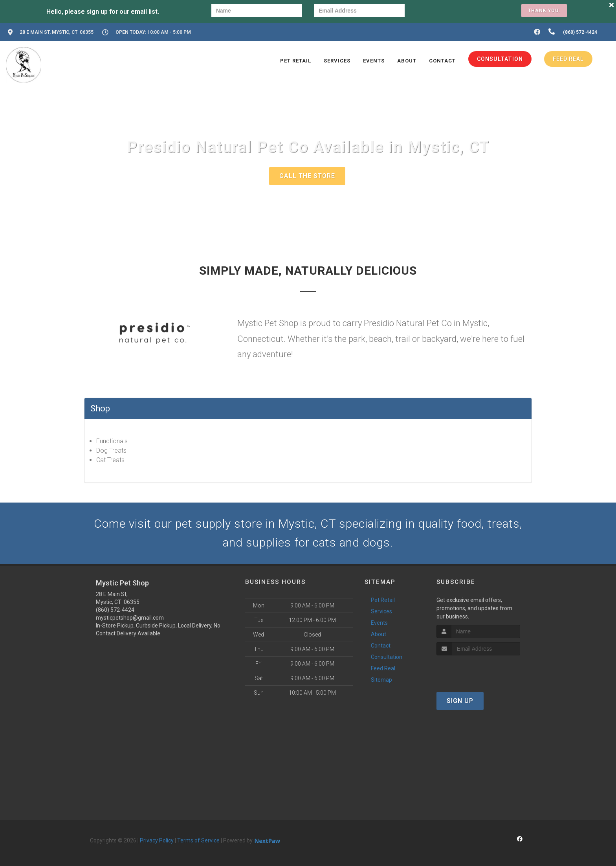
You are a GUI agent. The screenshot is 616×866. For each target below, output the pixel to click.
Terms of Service (198, 840)
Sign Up (460, 701)
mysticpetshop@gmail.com (130, 618)
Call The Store (307, 176)
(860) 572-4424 (115, 610)
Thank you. (544, 11)
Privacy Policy (157, 840)
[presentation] (444, 12)
